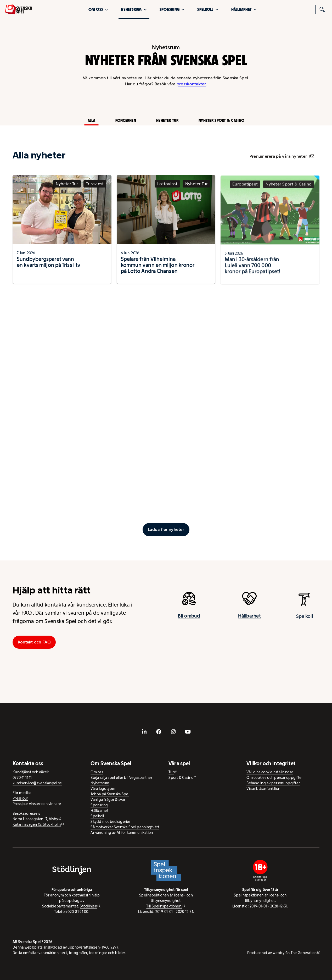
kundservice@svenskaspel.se (37, 783)
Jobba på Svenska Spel (110, 794)
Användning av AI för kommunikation (122, 833)
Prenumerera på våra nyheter (282, 156)
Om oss (99, 9)
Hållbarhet (244, 9)
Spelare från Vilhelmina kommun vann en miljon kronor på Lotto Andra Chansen (158, 270)
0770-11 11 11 (22, 778)
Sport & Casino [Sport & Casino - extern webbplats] (181, 778)
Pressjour (20, 798)
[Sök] (322, 9)
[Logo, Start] (19, 9)
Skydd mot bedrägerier (111, 822)
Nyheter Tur (167, 120)
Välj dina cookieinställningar (270, 772)
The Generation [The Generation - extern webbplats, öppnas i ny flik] (304, 953)
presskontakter (191, 84)
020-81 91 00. (78, 912)
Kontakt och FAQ (34, 642)
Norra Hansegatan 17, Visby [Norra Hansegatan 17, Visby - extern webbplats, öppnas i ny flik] (35, 819)
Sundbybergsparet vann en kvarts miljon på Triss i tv (49, 266)
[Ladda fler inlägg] (166, 530)
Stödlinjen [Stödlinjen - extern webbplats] (88, 906)
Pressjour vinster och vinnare (37, 804)
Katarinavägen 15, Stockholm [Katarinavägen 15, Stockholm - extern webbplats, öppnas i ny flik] (37, 824)
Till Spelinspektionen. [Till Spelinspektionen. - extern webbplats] (164, 906)
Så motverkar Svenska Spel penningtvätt (125, 827)
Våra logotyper (103, 789)
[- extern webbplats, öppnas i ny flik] (144, 731)
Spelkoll (208, 9)
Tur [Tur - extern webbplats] (171, 772)
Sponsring (172, 9)
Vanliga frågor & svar (108, 800)
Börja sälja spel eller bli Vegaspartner (121, 778)
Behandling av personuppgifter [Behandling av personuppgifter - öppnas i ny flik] (273, 783)
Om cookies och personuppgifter (275, 778)
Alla (91, 120)
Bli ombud (189, 620)
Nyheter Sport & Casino (221, 120)
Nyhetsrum (134, 9)
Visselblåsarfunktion (263, 789)
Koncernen (126, 120)
